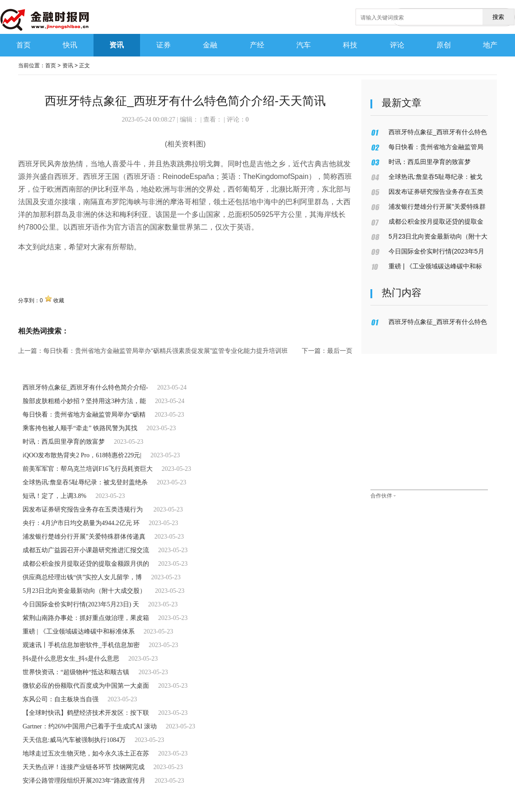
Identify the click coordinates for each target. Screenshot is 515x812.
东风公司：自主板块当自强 (61, 699)
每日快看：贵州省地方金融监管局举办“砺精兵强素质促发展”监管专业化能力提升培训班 (166, 351)
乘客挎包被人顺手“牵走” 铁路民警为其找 (80, 428)
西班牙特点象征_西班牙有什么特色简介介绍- (85, 387)
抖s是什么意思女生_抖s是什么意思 (71, 659)
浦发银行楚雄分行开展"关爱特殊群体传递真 (84, 537)
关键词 (29, 267)
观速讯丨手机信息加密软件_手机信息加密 (81, 645)
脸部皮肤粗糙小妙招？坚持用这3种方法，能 (84, 401)
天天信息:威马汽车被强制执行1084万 (74, 740)
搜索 (498, 17)
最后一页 (340, 351)
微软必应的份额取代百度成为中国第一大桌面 (86, 686)
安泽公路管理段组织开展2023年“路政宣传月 (84, 781)
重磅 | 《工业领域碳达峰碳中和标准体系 (79, 631)
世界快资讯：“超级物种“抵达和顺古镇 (76, 672)
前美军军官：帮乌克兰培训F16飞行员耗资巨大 (88, 469)
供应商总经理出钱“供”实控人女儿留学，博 (82, 577)
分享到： (29, 300)
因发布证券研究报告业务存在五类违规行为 (84, 509)
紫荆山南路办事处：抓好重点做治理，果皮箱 (86, 618)
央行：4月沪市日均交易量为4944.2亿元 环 (81, 523)
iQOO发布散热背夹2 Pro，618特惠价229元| (82, 455)
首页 (51, 66)
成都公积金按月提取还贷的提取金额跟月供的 (86, 564)
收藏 (59, 300)
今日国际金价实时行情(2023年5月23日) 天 (81, 604)
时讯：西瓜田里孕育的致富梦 (64, 442)
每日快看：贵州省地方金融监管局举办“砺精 (84, 415)
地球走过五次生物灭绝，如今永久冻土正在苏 (86, 753)
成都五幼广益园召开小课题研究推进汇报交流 (86, 550)
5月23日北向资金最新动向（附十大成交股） (84, 591)
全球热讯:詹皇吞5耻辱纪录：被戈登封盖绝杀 (85, 482)
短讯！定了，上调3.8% (54, 496)
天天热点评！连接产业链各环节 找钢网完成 (84, 767)
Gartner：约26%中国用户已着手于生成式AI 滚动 (90, 726)
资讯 (68, 66)
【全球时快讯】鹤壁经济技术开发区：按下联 (86, 713)
